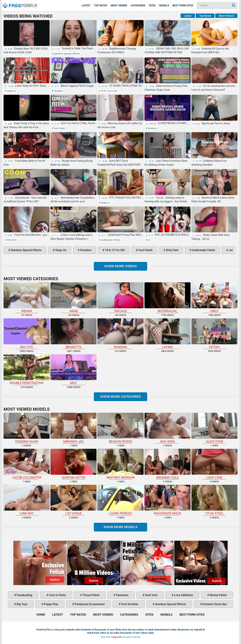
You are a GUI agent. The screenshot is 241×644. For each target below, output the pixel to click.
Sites (152, 6)
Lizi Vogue (73, 500)
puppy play (51, 604)
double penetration (27, 370)
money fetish (218, 595)
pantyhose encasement (89, 604)
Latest (86, 6)
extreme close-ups (214, 604)
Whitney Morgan (120, 464)
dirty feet (11, 240)
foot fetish (59, 128)
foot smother (129, 604)
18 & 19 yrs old (109, 91)
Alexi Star (214, 428)
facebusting (24, 595)
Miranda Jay (73, 428)
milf (73, 370)
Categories (138, 6)
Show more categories (120, 397)
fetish (214, 334)
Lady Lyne (214, 464)
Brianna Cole (168, 464)
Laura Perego (120, 500)
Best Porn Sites (183, 6)
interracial (168, 298)
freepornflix (117, 637)
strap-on (11, 91)
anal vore (151, 595)
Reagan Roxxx (120, 428)
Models (164, 6)
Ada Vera (168, 428)
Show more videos (121, 266)
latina (168, 334)
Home (20, 3)
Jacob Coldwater (27, 464)
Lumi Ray (27, 500)
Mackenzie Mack (168, 500)
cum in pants (57, 595)
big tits (27, 334)
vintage (120, 298)
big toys (22, 604)
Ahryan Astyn (73, 464)
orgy (214, 298)
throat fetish (91, 595)
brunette (73, 334)
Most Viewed (119, 6)
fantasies (122, 595)
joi (149, 240)
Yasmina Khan (27, 428)
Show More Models (120, 527)
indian (27, 298)
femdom (58, 91)
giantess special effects (67, 54)
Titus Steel (214, 500)
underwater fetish (110, 240)
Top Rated (101, 6)
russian (120, 334)
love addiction (183, 595)
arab (73, 298)
